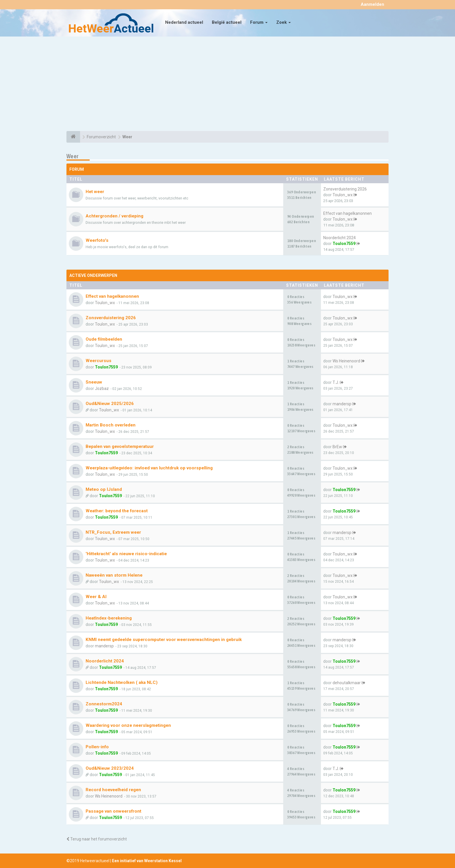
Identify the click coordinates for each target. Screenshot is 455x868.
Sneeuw (94, 382)
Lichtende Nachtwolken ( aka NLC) (122, 682)
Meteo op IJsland (104, 489)
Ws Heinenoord (346, 361)
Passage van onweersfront (113, 811)
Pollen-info (97, 747)
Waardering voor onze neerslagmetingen (128, 725)
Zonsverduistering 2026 (345, 189)
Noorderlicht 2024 (340, 238)
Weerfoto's (97, 240)
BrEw (337, 447)
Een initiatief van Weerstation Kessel (147, 861)
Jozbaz (102, 388)
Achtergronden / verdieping (114, 216)
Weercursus (99, 361)
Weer (73, 156)
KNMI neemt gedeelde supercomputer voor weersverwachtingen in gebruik (164, 640)
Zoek (284, 22)
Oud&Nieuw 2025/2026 (110, 404)
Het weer (95, 192)
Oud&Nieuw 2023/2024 (110, 768)
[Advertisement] (228, 85)
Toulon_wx (343, 195)
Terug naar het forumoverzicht (97, 839)
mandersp (342, 404)
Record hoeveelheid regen (113, 790)
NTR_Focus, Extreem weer (113, 532)
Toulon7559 (344, 244)
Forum (259, 22)
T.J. (336, 382)
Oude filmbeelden (104, 339)
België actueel (227, 22)
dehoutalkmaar (347, 683)
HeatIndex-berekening (109, 618)
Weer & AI (96, 597)
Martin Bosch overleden (111, 425)
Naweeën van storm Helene (114, 575)
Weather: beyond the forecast (117, 511)
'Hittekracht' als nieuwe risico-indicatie (126, 554)
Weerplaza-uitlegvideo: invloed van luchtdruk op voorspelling (149, 468)
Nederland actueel (184, 22)
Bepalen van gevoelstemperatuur (120, 446)
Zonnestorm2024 (104, 704)
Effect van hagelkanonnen (347, 213)
